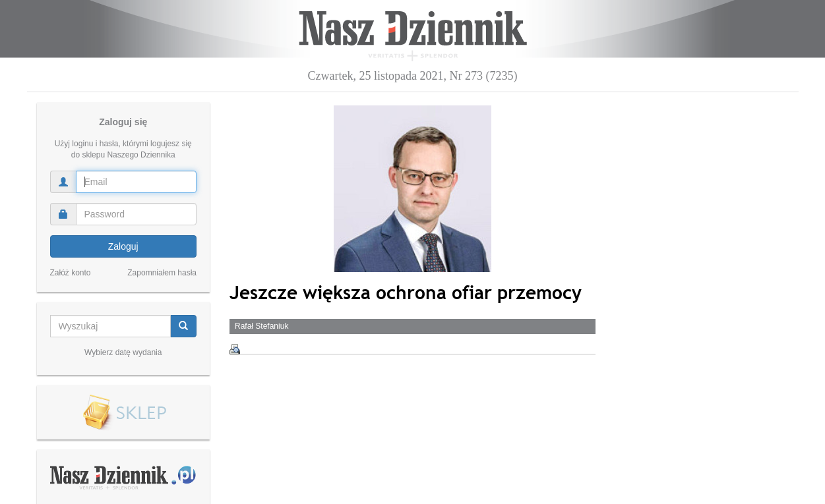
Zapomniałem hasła (162, 273)
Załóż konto (71, 273)
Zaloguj (123, 246)
